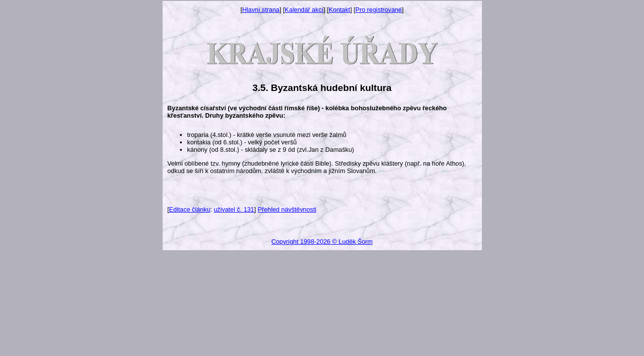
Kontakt (339, 10)
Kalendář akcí (304, 10)
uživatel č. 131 (234, 209)
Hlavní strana (261, 10)
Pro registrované (379, 10)
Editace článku (190, 209)
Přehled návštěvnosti (287, 209)
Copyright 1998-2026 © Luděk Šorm (322, 242)
